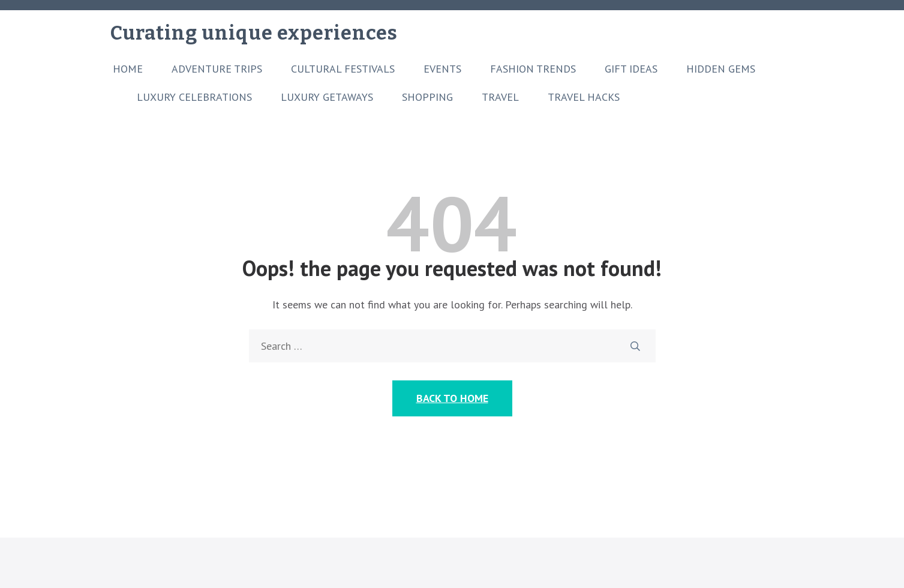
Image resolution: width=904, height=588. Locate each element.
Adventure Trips (217, 69)
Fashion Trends (533, 69)
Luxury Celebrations (194, 97)
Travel (500, 97)
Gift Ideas (631, 69)
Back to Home (452, 398)
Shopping (427, 97)
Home (128, 69)
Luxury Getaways (327, 97)
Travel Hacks (584, 97)
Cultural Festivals (343, 69)
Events (442, 69)
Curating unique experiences (254, 33)
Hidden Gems (721, 69)
